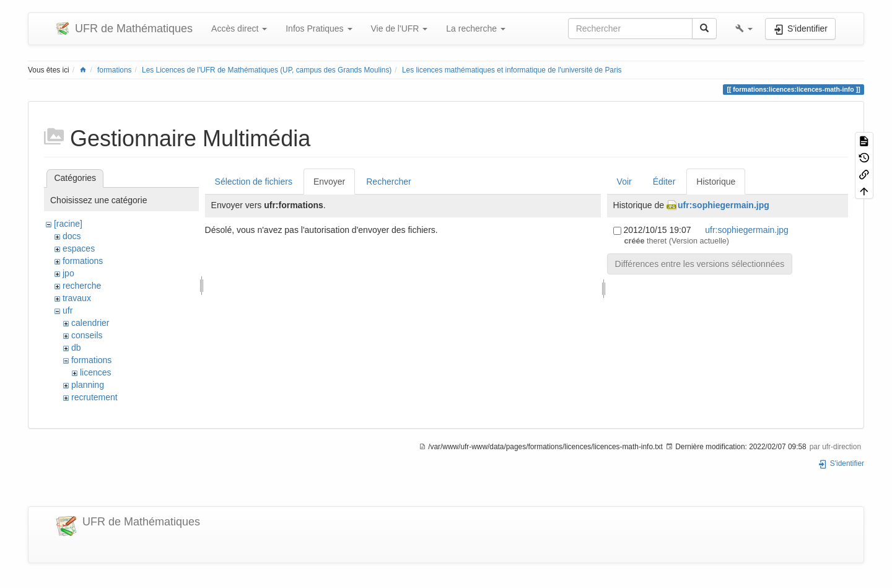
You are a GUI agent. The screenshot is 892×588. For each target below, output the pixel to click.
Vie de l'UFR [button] (400, 29)
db (76, 348)
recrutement (94, 397)
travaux (77, 298)
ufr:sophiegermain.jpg (724, 205)
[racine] (68, 224)
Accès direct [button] (239, 29)
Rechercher (388, 182)
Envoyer (329, 182)
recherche (82, 286)
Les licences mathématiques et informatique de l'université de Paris (512, 70)
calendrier (90, 323)
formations (115, 70)
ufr (68, 310)
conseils (87, 335)
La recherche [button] (476, 29)
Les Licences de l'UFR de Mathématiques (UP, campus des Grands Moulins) (267, 70)
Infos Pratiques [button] (319, 29)
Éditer (664, 182)
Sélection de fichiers (254, 182)
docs (72, 236)
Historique (716, 182)
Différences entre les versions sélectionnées (700, 264)
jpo (68, 273)
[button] (744, 29)
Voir (624, 182)
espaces (79, 248)
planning (88, 385)
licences (96, 372)
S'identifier (841, 463)
